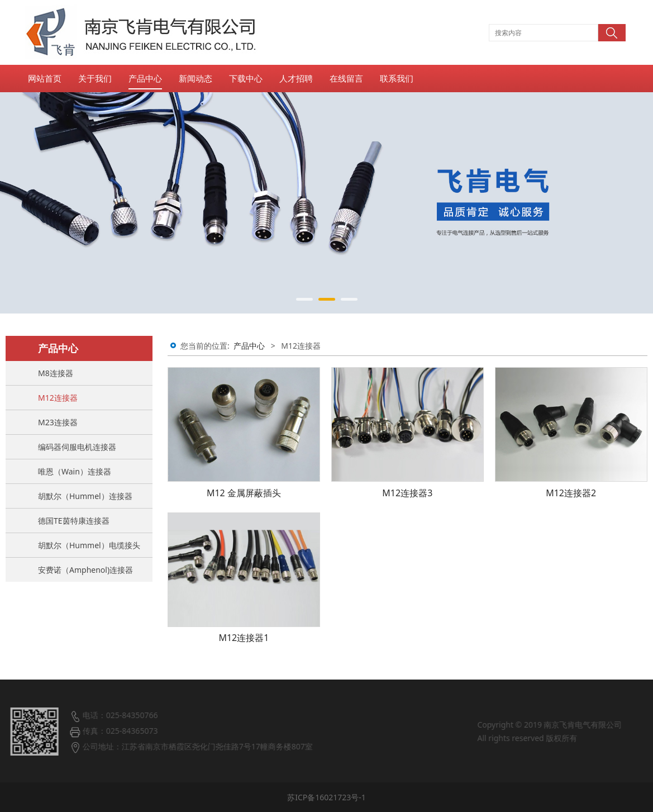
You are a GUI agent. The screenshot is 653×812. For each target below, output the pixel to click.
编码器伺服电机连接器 (77, 447)
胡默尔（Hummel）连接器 (85, 496)
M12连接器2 (571, 493)
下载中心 (246, 78)
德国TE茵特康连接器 (74, 521)
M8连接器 (56, 373)
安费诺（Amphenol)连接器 (85, 570)
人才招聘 (296, 78)
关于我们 (95, 78)
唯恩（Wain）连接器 (75, 471)
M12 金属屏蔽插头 (244, 493)
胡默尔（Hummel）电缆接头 (89, 545)
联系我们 (397, 78)
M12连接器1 (244, 638)
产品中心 (145, 78)
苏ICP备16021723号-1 (326, 797)
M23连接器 (58, 422)
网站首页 (45, 78)
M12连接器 (58, 398)
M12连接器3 (407, 493)
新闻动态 (196, 78)
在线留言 (346, 78)
